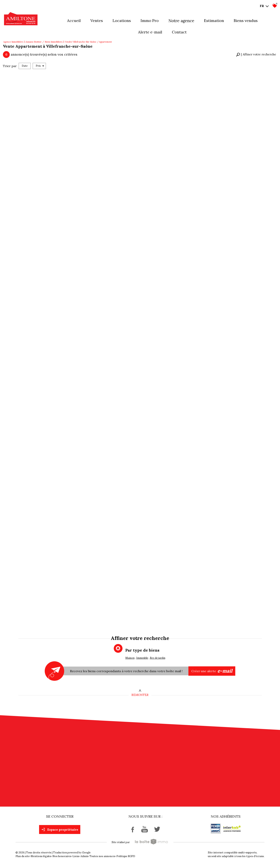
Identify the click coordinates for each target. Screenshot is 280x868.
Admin (84, 856)
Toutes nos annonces (102, 856)
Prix (40, 66)
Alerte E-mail (150, 32)
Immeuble (142, 658)
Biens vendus (246, 21)
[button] (256, 55)
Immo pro (150, 21)
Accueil (74, 21)
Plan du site (23, 856)
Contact (179, 32)
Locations (122, 21)
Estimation (214, 21)
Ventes (97, 21)
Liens (76, 856)
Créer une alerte (212, 671)
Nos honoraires (62, 856)
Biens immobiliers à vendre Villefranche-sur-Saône (70, 42)
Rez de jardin (158, 658)
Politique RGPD (126, 856)
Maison (130, 658)
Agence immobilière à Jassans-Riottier (22, 42)
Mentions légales (41, 856)
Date (25, 66)
